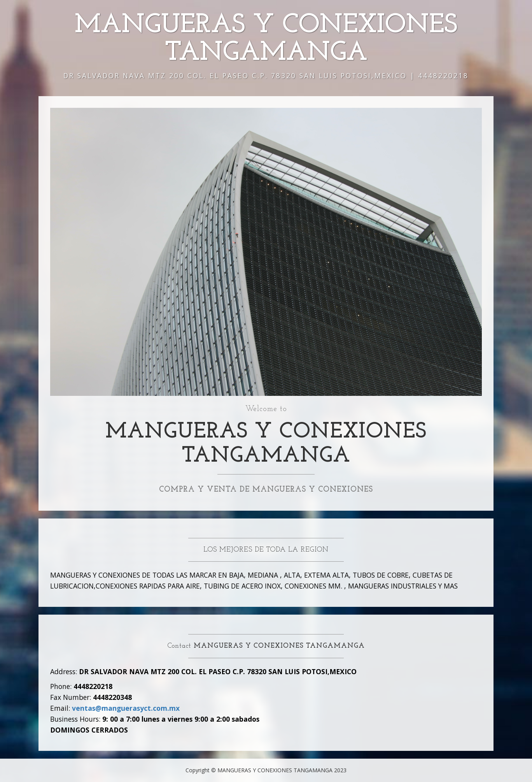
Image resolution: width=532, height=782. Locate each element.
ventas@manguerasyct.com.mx (126, 708)
